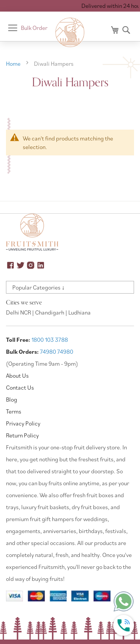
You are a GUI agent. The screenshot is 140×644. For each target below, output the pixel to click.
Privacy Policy (23, 423)
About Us (17, 375)
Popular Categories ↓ (38, 287)
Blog (12, 399)
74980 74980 (57, 352)
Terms (14, 411)
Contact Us (20, 387)
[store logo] (70, 32)
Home (14, 64)
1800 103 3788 (50, 340)
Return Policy (22, 435)
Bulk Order (34, 28)
